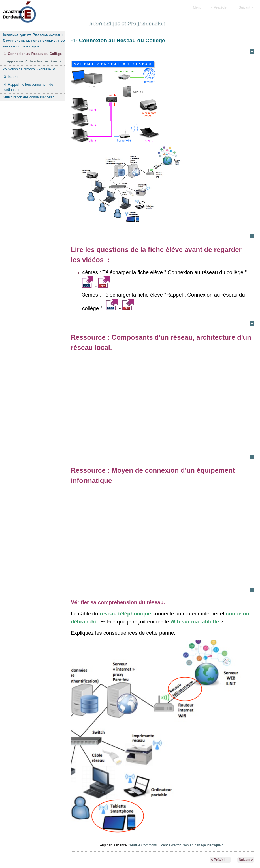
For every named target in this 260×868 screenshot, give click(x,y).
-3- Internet (11, 77)
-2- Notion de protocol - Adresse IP (29, 69)
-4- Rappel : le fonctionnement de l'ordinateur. (28, 87)
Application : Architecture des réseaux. (35, 61)
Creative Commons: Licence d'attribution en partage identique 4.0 (177, 845)
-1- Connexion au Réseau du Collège (32, 54)
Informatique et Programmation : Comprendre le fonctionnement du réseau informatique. (34, 40)
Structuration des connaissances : (28, 97)
